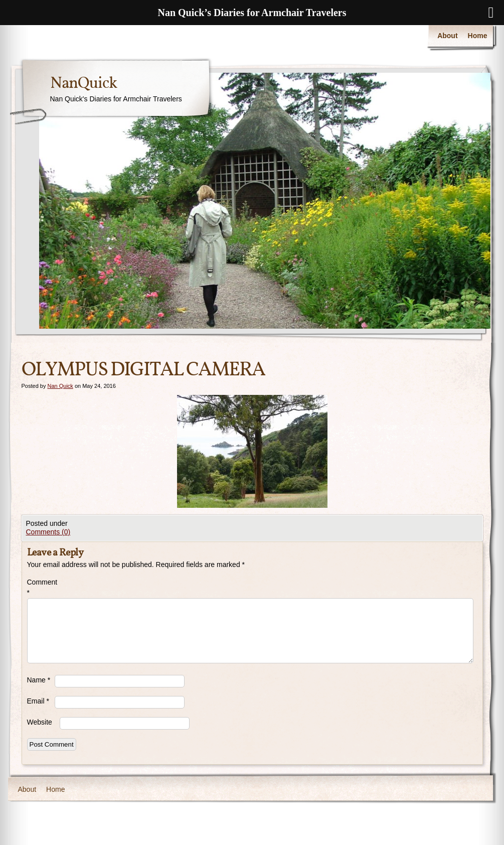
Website (40, 722)
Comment (41, 587)
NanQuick (83, 84)
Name (39, 680)
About (447, 36)
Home (478, 36)
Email (38, 701)
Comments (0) (48, 532)
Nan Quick (60, 386)
